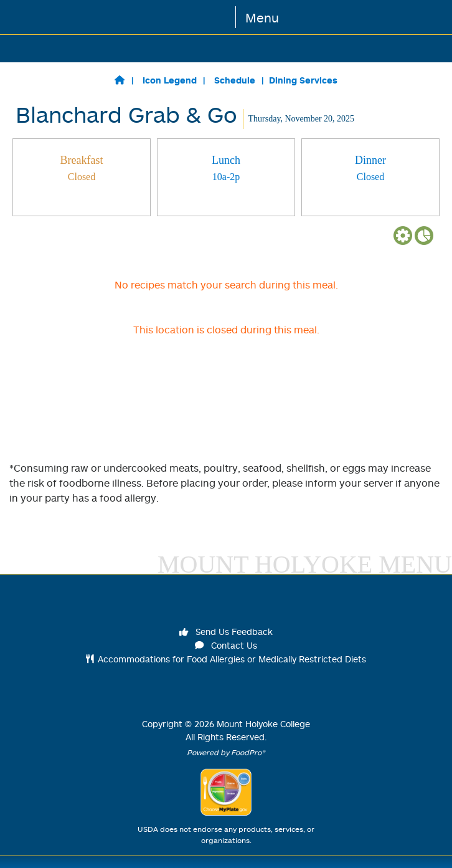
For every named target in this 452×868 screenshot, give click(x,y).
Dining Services (303, 80)
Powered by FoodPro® (226, 752)
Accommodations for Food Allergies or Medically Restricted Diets (226, 659)
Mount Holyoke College (263, 724)
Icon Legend (170, 80)
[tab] (82, 177)
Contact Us (226, 645)
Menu (262, 17)
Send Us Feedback (226, 632)
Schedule (235, 80)
